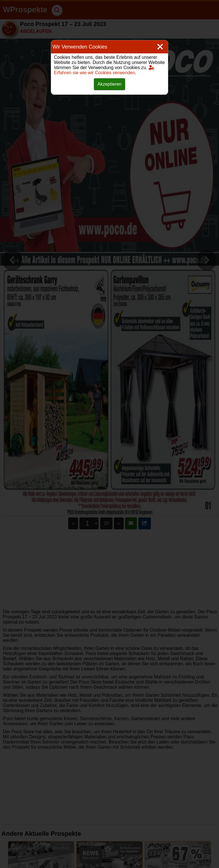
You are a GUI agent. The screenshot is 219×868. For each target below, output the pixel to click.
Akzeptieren (110, 84)
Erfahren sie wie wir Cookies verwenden (104, 70)
